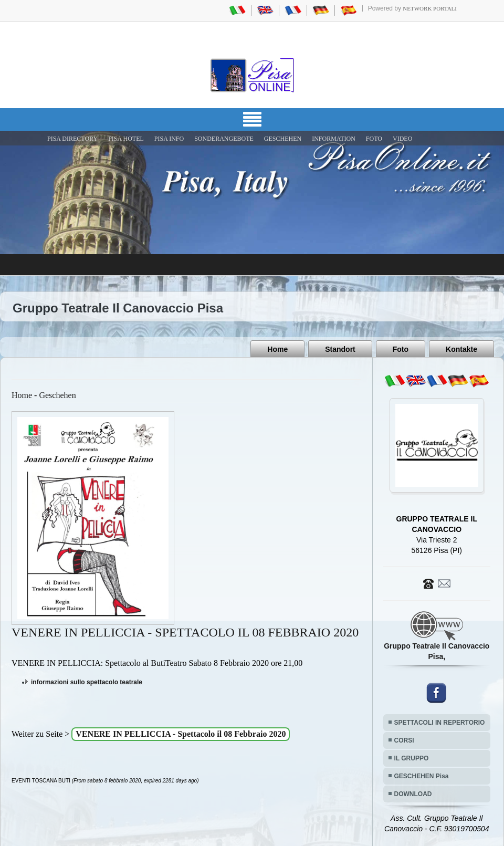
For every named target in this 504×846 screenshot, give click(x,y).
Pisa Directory (72, 139)
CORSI (404, 740)
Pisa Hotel (126, 139)
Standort (340, 349)
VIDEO (402, 139)
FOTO (374, 139)
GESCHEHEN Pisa (422, 776)
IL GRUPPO (412, 758)
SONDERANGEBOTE (224, 139)
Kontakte (461, 349)
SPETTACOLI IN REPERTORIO (440, 723)
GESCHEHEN (283, 139)
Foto (401, 349)
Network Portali (430, 8)
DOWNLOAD (413, 794)
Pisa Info (169, 139)
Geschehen (57, 395)
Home (277, 349)
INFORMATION (334, 139)
